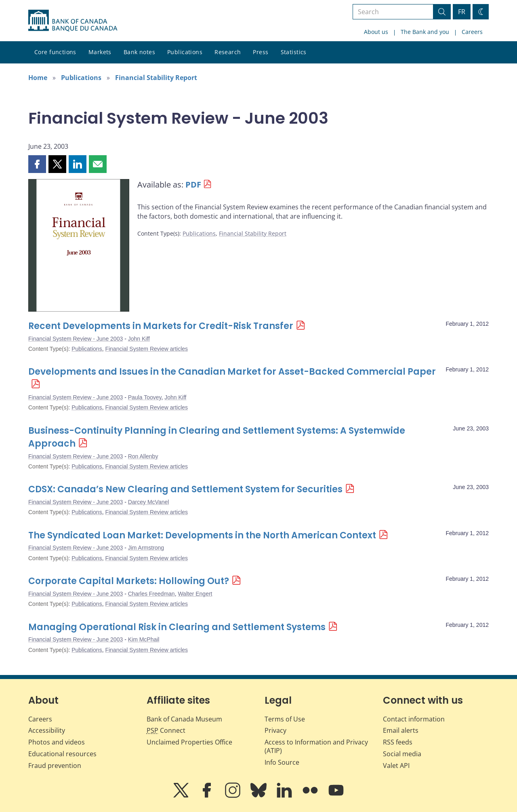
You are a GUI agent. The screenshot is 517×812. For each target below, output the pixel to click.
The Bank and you (425, 32)
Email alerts (401, 730)
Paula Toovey (145, 397)
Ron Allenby (143, 456)
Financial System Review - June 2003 (76, 339)
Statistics (294, 52)
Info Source (282, 762)
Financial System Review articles (146, 349)
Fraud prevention (55, 766)
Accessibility (47, 730)
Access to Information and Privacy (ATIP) (316, 746)
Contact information (414, 719)
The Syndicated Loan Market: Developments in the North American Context (202, 535)
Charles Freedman (151, 594)
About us (376, 32)
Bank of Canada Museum (184, 719)
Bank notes (139, 52)
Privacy (275, 730)
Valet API (396, 766)
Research (228, 52)
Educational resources (62, 754)
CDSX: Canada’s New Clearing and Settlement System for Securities (185, 489)
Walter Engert (195, 594)
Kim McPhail (144, 639)
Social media (402, 754)
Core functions (55, 52)
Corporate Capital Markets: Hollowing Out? (129, 581)
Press (261, 52)
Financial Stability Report (156, 78)
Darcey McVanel (149, 502)
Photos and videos (57, 742)
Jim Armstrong (146, 548)
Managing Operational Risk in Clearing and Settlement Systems (177, 627)
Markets (100, 52)
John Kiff (139, 339)
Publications (185, 52)
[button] (37, 164)
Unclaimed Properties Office (189, 742)
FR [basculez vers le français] (462, 12)
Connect (166, 730)
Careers (472, 32)
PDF (193, 185)
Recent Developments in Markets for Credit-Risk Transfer (161, 326)
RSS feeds (398, 742)
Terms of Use (285, 719)
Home (38, 78)
